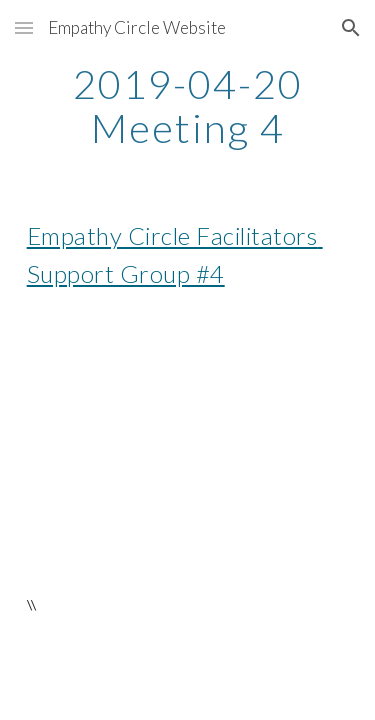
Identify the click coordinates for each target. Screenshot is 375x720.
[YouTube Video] (188, 442)
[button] (24, 27)
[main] (188, 106)
